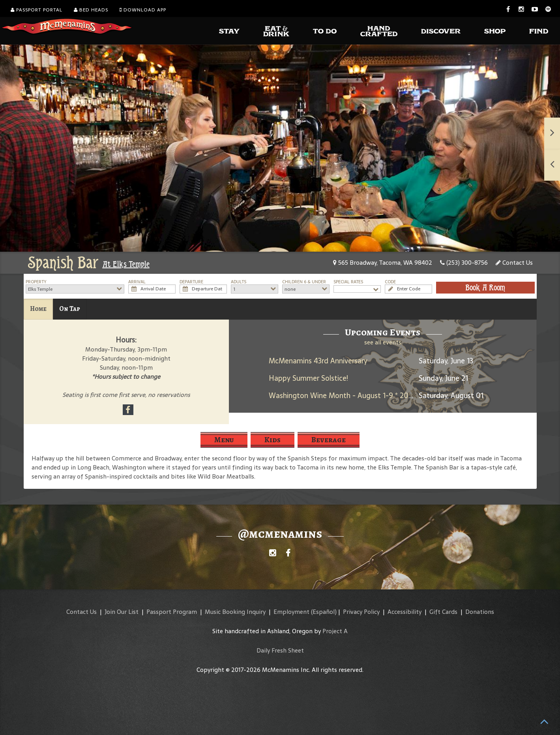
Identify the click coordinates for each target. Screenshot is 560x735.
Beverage (329, 440)
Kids (273, 440)
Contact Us (514, 263)
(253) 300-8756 (464, 263)
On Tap (70, 309)
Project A (335, 631)
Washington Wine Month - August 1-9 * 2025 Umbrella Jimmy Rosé (378, 396)
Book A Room (485, 288)
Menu (224, 440)
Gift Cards (443, 612)
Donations (480, 612)
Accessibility (405, 612)
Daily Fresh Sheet (280, 650)
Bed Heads (91, 10)
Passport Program (172, 612)
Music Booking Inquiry (235, 612)
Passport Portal (37, 10)
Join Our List (122, 612)
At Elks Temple (126, 264)
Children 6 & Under (304, 282)
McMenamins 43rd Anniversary (318, 361)
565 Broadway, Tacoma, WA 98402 (383, 263)
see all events (383, 342)
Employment (291, 612)
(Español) (324, 612)
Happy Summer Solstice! (308, 378)
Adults (239, 282)
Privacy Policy (361, 612)
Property (36, 282)
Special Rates (348, 282)
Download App (143, 10)
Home (38, 309)
